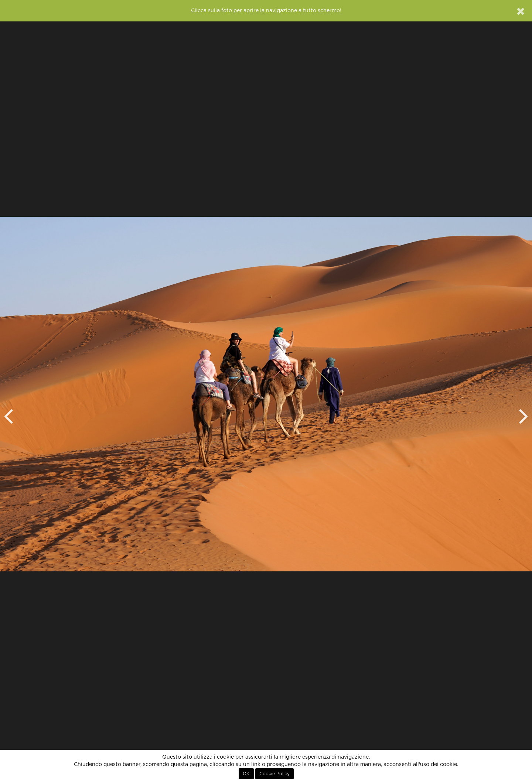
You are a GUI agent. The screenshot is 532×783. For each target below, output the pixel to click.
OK (246, 774)
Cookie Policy (274, 774)
